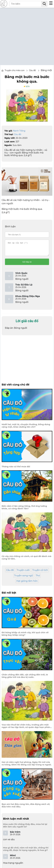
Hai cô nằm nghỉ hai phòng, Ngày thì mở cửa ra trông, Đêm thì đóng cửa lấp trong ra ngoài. (27, 766)
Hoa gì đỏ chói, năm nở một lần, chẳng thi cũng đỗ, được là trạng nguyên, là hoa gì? (26, 851)
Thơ (38, 578)
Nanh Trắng (19, 131)
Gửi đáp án (27, 264)
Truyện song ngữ (24, 578)
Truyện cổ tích (40, 573)
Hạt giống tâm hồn (27, 583)
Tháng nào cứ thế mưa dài (16, 469)
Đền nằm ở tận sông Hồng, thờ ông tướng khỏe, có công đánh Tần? (24, 510)
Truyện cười (23, 573)
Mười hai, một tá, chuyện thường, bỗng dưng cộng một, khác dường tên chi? (26, 428)
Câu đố (18, 134)
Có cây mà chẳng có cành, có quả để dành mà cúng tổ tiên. (26, 560)
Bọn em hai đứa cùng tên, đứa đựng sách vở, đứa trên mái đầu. (26, 808)
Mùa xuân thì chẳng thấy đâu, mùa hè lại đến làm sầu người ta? (25, 828)
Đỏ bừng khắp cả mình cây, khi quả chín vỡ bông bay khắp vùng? (25, 636)
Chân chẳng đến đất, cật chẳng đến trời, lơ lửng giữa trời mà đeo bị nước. (25, 678)
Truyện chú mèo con (15, 70)
